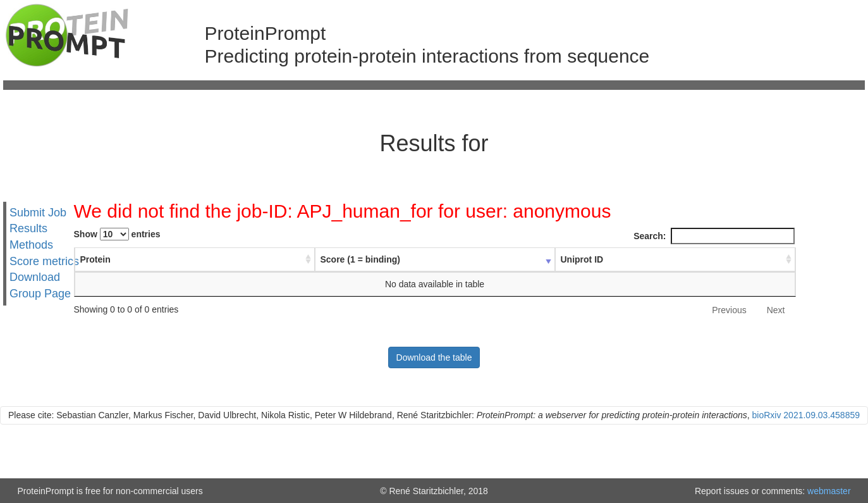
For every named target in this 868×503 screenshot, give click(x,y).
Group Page (40, 294)
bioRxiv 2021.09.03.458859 (806, 415)
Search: (714, 236)
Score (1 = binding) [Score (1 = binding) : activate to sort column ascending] (360, 259)
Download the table (434, 357)
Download (35, 277)
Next (776, 310)
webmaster (829, 491)
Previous (729, 310)
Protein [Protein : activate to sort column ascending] (95, 259)
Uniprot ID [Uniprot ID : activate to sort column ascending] (582, 259)
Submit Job (38, 212)
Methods (31, 245)
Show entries (117, 234)
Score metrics (44, 261)
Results (28, 228)
